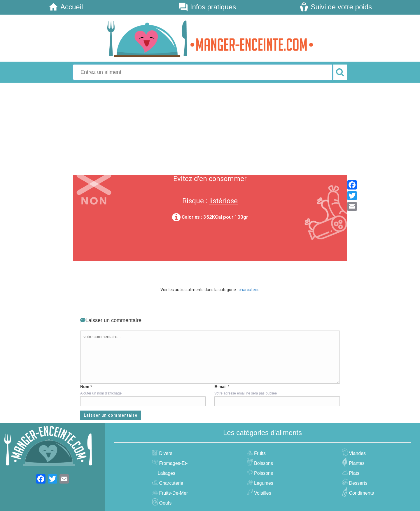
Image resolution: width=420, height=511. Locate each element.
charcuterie (249, 290)
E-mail (220, 387)
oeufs (165, 503)
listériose (223, 201)
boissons (263, 463)
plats (354, 473)
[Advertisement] (210, 128)
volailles (262, 493)
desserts (358, 483)
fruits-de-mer (173, 493)
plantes (356, 463)
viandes (357, 453)
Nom (85, 387)
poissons (263, 473)
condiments (361, 493)
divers (165, 453)
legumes (263, 483)
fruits (259, 453)
